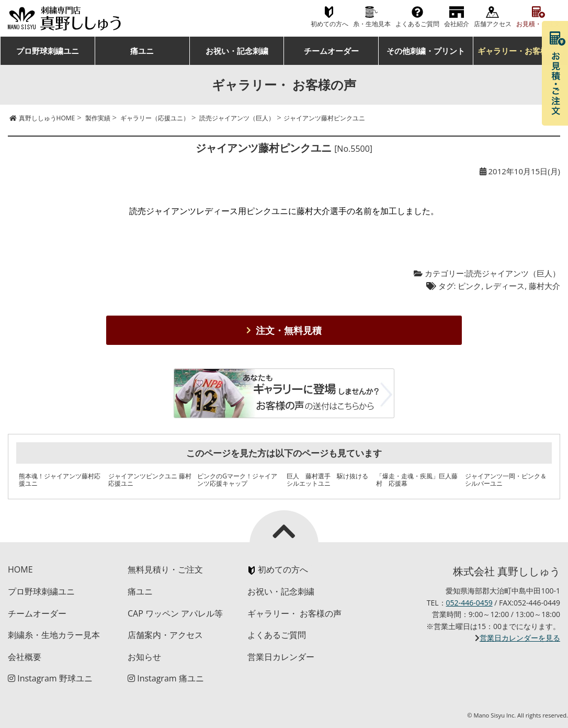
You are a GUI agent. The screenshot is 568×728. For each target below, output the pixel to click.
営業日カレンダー (281, 657)
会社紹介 (457, 24)
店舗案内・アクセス (165, 635)
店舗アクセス (493, 24)
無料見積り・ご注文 (165, 569)
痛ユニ (142, 51)
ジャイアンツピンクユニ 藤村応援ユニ (150, 480)
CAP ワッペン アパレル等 (175, 613)
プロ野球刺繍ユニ (48, 51)
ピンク (469, 286)
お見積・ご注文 (538, 24)
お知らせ (144, 657)
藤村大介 (544, 286)
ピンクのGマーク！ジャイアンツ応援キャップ (237, 480)
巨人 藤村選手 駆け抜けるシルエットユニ (327, 480)
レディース (505, 286)
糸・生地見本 (372, 24)
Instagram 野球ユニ (50, 678)
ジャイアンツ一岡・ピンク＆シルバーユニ (506, 480)
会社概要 (25, 657)
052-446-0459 (469, 603)
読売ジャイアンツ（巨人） (513, 273)
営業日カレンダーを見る (520, 638)
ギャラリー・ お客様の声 (294, 613)
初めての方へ (330, 24)
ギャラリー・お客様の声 (521, 51)
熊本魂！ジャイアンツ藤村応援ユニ (60, 480)
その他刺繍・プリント (426, 51)
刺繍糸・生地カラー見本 (54, 635)
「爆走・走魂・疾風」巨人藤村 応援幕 (417, 480)
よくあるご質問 (417, 24)
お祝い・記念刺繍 (237, 51)
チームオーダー (331, 51)
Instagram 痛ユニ (166, 678)
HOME (20, 569)
